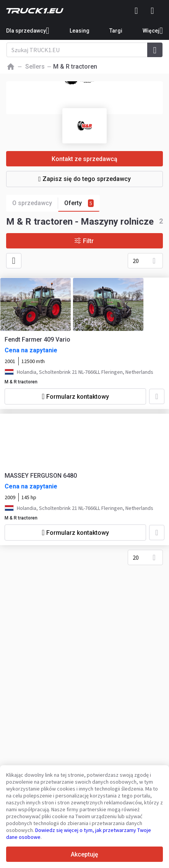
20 (136, 261)
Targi (116, 31)
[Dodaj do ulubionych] (157, 396)
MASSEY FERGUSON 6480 (41, 476)
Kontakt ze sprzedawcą (84, 159)
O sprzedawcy (35, 203)
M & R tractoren (21, 382)
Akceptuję (84, 854)
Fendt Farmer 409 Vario (37, 339)
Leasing (80, 31)
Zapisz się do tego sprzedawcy (84, 179)
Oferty (79, 203)
